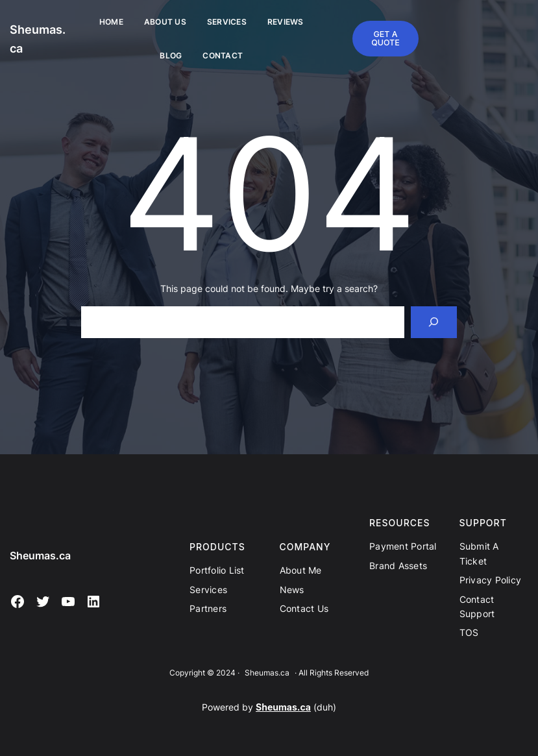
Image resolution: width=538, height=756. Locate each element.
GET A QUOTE (385, 38)
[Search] (434, 322)
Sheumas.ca (40, 555)
